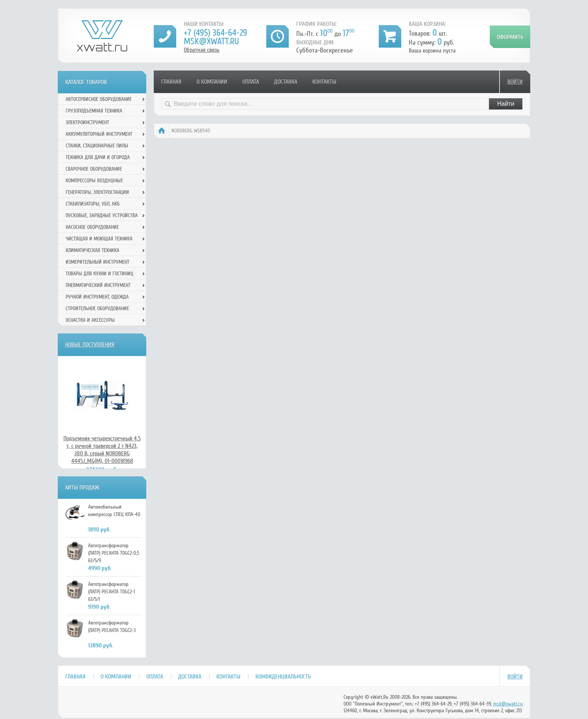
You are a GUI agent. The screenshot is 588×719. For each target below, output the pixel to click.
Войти (515, 82)
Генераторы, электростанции (97, 192)
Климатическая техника (92, 250)
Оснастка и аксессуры (90, 320)
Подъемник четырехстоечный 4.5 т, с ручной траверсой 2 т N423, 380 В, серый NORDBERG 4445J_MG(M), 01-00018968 (102, 450)
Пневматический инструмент (98, 285)
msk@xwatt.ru (211, 41)
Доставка (286, 82)
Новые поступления (90, 345)
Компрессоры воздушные (94, 181)
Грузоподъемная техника (94, 111)
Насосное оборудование (92, 227)
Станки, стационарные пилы (97, 146)
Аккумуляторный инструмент (99, 134)
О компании (212, 82)
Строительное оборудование (97, 308)
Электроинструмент (87, 122)
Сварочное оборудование (94, 169)
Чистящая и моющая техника (99, 239)
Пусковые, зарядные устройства (102, 215)
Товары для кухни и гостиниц (100, 274)
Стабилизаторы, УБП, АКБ (93, 204)
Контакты (324, 82)
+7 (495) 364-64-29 (215, 33)
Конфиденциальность (283, 677)
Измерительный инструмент (97, 262)
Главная (171, 82)
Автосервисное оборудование (99, 99)
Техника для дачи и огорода (98, 157)
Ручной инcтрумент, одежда (97, 297)
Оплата (251, 82)
